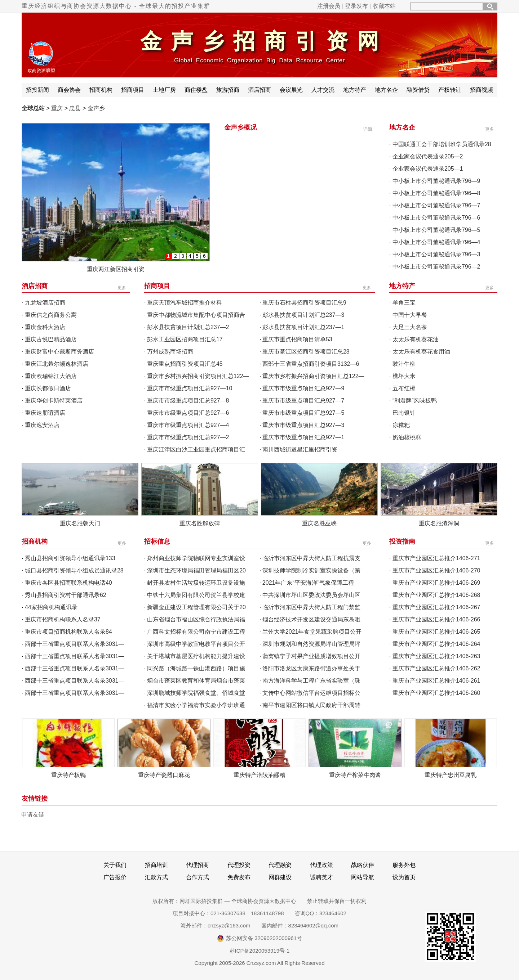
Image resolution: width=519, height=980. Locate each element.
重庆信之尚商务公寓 (51, 315)
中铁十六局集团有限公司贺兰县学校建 (196, 595)
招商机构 (101, 90)
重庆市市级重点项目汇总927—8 (188, 401)
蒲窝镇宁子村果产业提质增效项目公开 (311, 656)
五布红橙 (404, 388)
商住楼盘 (196, 90)
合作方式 (198, 877)
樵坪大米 (404, 376)
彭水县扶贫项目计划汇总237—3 (303, 315)
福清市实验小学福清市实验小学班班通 (196, 705)
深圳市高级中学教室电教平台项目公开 (196, 644)
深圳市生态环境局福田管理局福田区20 (196, 570)
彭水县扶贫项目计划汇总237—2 (188, 327)
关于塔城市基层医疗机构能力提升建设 (196, 656)
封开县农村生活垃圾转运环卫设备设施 (196, 583)
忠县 (75, 108)
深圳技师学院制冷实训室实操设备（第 (311, 570)
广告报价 (115, 877)
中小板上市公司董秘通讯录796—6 (436, 218)
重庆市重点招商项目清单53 (297, 339)
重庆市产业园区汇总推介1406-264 (436, 644)
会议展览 (291, 90)
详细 (368, 129)
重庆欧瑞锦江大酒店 (51, 376)
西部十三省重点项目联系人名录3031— (75, 644)
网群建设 (280, 877)
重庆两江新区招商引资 (116, 269)
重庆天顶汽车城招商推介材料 (185, 303)
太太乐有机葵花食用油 (421, 352)
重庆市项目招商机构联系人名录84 (68, 632)
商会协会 (69, 90)
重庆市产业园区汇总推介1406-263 (436, 656)
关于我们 (115, 865)
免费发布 (239, 877)
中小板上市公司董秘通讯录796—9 (436, 181)
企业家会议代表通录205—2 (428, 156)
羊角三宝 (404, 303)
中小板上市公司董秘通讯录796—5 (436, 230)
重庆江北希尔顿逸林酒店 (57, 364)
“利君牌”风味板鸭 (415, 401)
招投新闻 (37, 90)
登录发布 (356, 6)
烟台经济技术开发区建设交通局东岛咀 (311, 619)
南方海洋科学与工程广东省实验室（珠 (311, 681)
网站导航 (363, 877)
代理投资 (239, 865)
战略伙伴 (363, 865)
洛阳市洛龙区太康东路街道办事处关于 (311, 668)
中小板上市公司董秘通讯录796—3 (436, 254)
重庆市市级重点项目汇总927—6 (188, 413)
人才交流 (323, 90)
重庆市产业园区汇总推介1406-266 (436, 619)
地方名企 (386, 90)
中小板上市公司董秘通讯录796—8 (436, 193)
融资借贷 (418, 90)
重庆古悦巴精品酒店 (51, 339)
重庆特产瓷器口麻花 (164, 775)
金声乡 (96, 108)
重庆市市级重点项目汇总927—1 (303, 437)
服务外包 (404, 865)
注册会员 (329, 6)
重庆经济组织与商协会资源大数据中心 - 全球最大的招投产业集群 (116, 6)
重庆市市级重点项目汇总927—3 (303, 425)
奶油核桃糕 (407, 437)
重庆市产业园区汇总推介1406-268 (436, 595)
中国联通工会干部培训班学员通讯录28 (442, 144)
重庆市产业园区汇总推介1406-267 (436, 607)
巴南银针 (404, 413)
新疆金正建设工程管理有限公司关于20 (196, 607)
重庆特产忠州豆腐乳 (451, 775)
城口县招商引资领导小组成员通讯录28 (74, 570)
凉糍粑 (401, 425)
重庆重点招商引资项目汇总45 (185, 364)
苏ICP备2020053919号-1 (260, 951)
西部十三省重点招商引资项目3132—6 (311, 364)
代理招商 (198, 865)
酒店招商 (259, 90)
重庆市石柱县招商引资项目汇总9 (304, 303)
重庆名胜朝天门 (80, 523)
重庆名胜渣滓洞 (439, 523)
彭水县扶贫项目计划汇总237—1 (303, 327)
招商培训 (156, 865)
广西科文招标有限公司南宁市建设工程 (196, 632)
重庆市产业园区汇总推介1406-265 (436, 632)
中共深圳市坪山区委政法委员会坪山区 (311, 595)
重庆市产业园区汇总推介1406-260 (436, 693)
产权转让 (450, 90)
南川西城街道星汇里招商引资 (300, 449)
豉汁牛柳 (404, 364)
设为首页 (404, 877)
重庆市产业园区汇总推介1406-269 (436, 583)
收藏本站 (384, 6)
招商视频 (482, 90)
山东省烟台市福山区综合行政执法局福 (196, 619)
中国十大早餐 (410, 315)
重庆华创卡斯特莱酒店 (54, 401)
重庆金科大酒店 (45, 327)
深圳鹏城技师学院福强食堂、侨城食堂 (196, 693)
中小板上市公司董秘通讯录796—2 (436, 267)
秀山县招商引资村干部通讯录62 (66, 595)
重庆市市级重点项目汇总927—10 (190, 388)
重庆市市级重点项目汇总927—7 (303, 401)
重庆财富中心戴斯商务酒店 (59, 352)
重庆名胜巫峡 (319, 523)
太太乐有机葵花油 (416, 339)
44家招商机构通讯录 (51, 607)
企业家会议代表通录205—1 (428, 169)
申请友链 (33, 815)
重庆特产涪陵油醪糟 (259, 775)
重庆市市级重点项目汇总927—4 (188, 425)
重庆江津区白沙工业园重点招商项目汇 (196, 449)
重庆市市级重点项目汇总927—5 (303, 413)
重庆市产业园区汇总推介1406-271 (436, 558)
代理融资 (280, 865)
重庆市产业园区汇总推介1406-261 (436, 681)
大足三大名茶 (410, 327)
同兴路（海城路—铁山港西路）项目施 (196, 668)
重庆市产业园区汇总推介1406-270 (436, 570)
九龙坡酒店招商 (45, 303)
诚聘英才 (321, 877)
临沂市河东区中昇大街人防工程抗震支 (311, 558)
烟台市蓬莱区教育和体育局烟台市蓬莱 (196, 681)
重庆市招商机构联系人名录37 (63, 619)
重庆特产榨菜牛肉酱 (355, 775)
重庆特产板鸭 (68, 775)
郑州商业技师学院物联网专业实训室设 (196, 558)
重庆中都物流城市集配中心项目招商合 (196, 315)
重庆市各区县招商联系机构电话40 (68, 583)
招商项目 (133, 90)
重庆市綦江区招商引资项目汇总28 (306, 352)
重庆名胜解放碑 (200, 523)
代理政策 (321, 865)
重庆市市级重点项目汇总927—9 (303, 388)
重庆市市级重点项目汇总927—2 (188, 437)
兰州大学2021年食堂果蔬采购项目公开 (312, 632)
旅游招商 (228, 90)
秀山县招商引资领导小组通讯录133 (70, 558)
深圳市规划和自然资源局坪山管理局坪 (311, 644)
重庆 (57, 108)
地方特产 (355, 90)
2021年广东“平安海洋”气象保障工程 (308, 583)
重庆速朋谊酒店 (45, 413)
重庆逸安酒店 (42, 425)
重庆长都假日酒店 (48, 388)
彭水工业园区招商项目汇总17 (185, 339)
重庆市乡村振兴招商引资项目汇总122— (198, 376)
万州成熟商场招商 (170, 352)
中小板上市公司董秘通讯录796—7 (436, 205)
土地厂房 (164, 90)
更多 (489, 129)
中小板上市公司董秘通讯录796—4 (436, 242)
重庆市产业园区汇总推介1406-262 (436, 668)
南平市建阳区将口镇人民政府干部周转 (311, 705)
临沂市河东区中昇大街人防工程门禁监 (311, 607)
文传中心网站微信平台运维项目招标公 (311, 693)
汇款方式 (156, 877)
